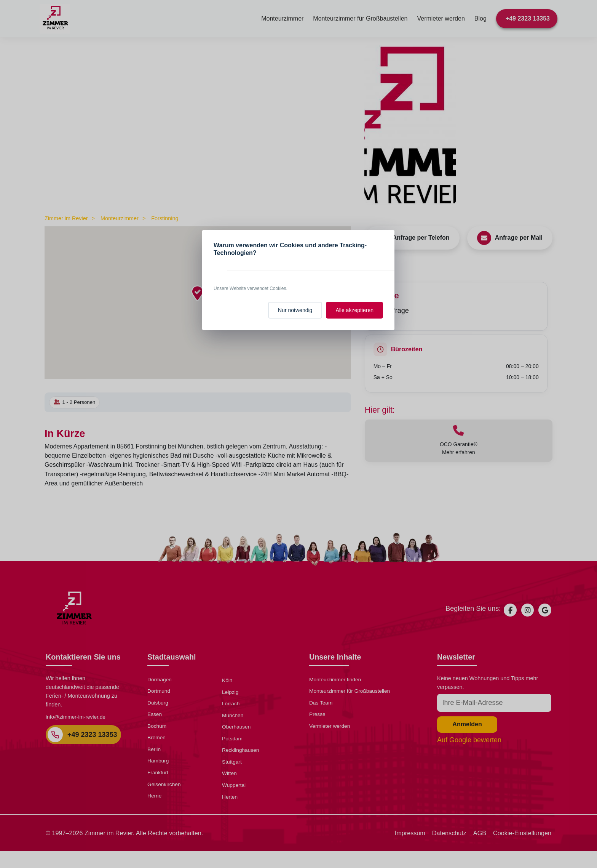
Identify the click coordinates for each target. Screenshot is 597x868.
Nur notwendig (295, 310)
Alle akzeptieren (354, 310)
